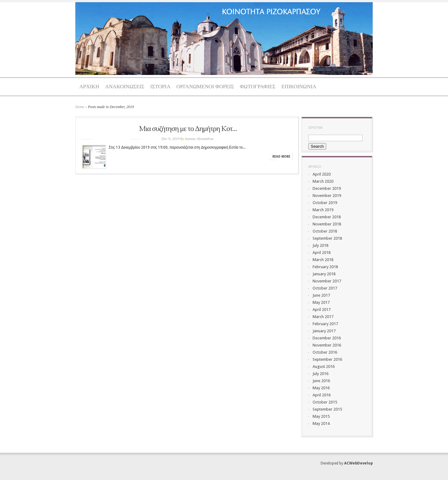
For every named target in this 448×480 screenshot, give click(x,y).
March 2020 (323, 181)
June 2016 (321, 381)
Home (80, 107)
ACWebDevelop (358, 463)
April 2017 (322, 310)
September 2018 (327, 238)
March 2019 (323, 210)
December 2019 (327, 188)
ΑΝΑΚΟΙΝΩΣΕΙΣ (125, 87)
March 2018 (323, 260)
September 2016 (327, 359)
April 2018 (322, 253)
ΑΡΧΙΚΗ (89, 87)
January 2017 (324, 331)
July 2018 (321, 245)
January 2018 (324, 274)
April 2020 (322, 174)
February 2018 (325, 267)
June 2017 (321, 295)
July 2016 (321, 374)
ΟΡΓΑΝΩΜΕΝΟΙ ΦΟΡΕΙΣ (205, 87)
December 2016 (327, 338)
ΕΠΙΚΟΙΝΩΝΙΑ (299, 87)
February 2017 (325, 324)
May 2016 (321, 388)
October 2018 (325, 231)
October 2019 (325, 203)
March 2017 (323, 317)
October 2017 (325, 288)
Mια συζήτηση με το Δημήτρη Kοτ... (188, 129)
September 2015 (327, 409)
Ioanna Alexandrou (199, 139)
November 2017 (327, 281)
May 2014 (321, 423)
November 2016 (327, 345)
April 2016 (322, 395)
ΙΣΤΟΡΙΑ (160, 87)
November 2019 (327, 196)
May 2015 (321, 416)
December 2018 (327, 217)
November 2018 (327, 224)
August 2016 (324, 367)
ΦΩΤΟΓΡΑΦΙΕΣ (258, 87)
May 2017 (321, 302)
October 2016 (325, 352)
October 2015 (325, 402)
